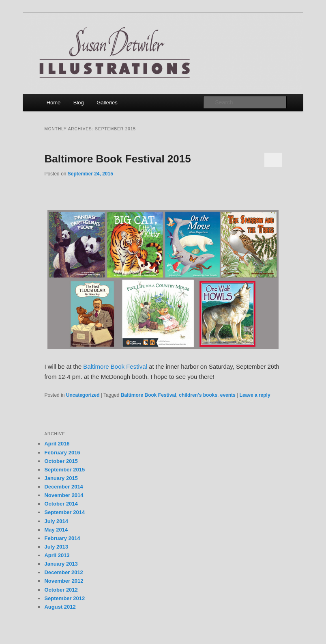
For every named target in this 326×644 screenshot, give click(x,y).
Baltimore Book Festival (115, 366)
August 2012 (60, 607)
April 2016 (57, 444)
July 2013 (56, 547)
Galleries (107, 103)
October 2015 (61, 461)
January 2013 (61, 564)
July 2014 (56, 521)
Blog (79, 103)
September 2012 (64, 598)
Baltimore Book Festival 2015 (117, 159)
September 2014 (64, 512)
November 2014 (64, 495)
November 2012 (64, 581)
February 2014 (62, 538)
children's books (198, 395)
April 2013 (57, 555)
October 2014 (61, 504)
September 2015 (64, 470)
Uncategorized (83, 395)
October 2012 (61, 590)
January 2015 (61, 478)
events (228, 395)
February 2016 (62, 453)
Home (54, 103)
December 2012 (63, 572)
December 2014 (63, 487)
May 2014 (56, 530)
